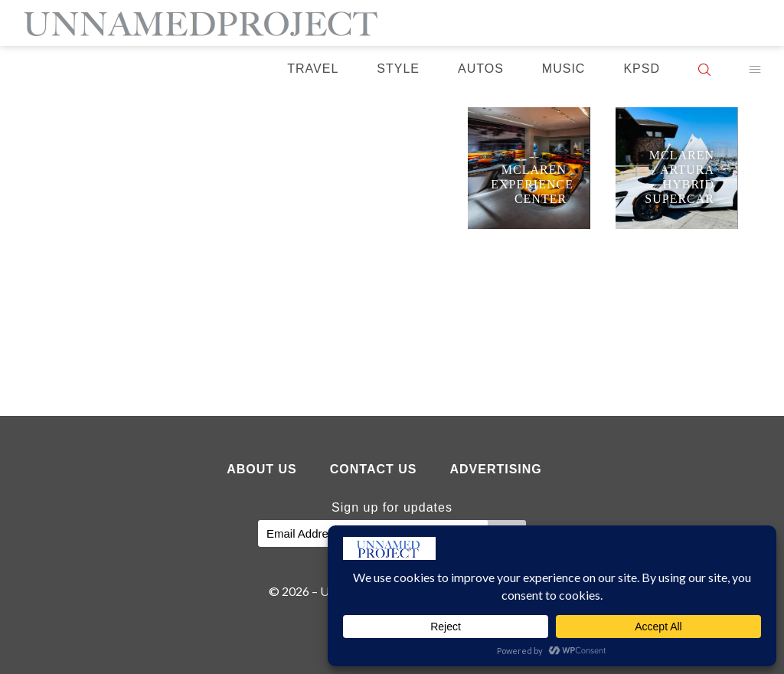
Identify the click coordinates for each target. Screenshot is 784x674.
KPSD (642, 69)
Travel (313, 69)
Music (564, 69)
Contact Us (374, 469)
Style (398, 69)
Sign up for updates (392, 507)
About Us (262, 469)
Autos (481, 69)
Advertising (495, 469)
